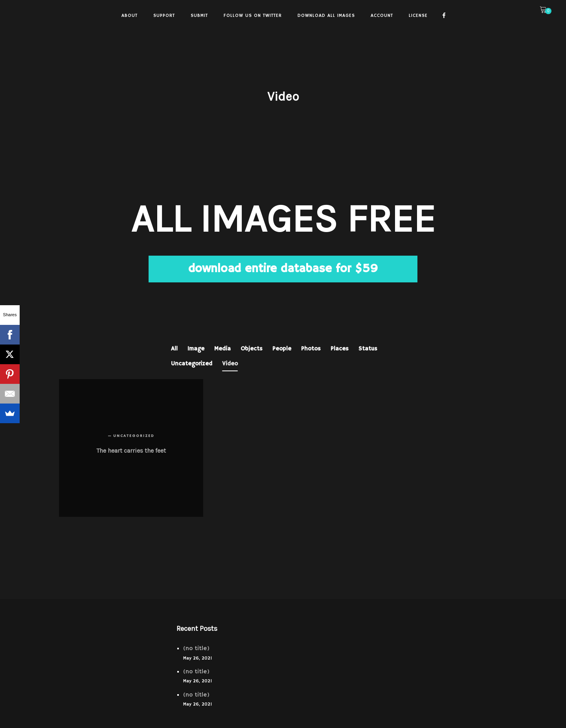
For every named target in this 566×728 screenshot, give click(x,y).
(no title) (196, 648)
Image (196, 349)
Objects (252, 349)
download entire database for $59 (283, 269)
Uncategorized (192, 364)
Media (222, 349)
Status (368, 349)
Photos (311, 349)
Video (230, 364)
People (282, 349)
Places (340, 349)
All (174, 349)
